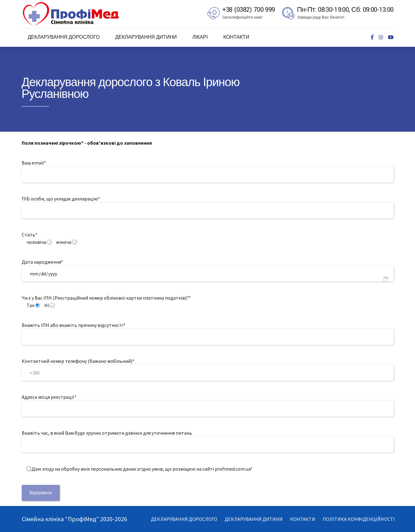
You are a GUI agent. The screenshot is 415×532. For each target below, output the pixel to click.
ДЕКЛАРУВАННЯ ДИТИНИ (146, 37)
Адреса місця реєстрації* (49, 397)
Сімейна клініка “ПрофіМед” (61, 519)
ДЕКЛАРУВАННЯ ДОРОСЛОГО (64, 37)
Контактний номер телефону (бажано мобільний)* (78, 361)
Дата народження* (42, 262)
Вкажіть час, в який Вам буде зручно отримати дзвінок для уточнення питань (107, 433)
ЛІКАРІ (200, 37)
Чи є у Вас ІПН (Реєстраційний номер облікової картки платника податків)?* (106, 298)
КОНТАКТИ (236, 37)
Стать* (30, 235)
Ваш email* (34, 163)
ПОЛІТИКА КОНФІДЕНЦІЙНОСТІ (359, 519)
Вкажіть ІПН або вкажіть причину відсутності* (74, 325)
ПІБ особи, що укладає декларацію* (61, 199)
